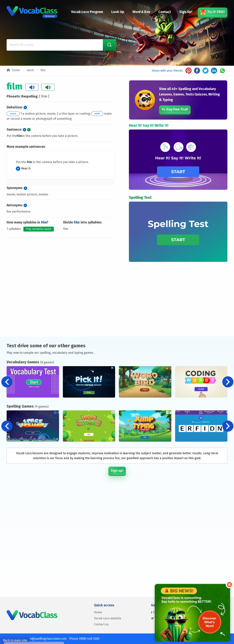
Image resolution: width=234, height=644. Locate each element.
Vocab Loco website (108, 618)
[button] (228, 382)
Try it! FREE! (213, 12)
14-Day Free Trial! (175, 109)
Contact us (101, 624)
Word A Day (141, 12)
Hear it (23, 168)
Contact (165, 12)
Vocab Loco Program (87, 12)
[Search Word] (109, 45)
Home (98, 612)
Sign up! (117, 471)
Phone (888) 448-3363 (84, 639)
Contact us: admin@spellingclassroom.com (37, 639)
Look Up (118, 12)
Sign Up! (186, 12)
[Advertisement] (60, 256)
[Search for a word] (61, 45)
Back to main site (15, 640)
